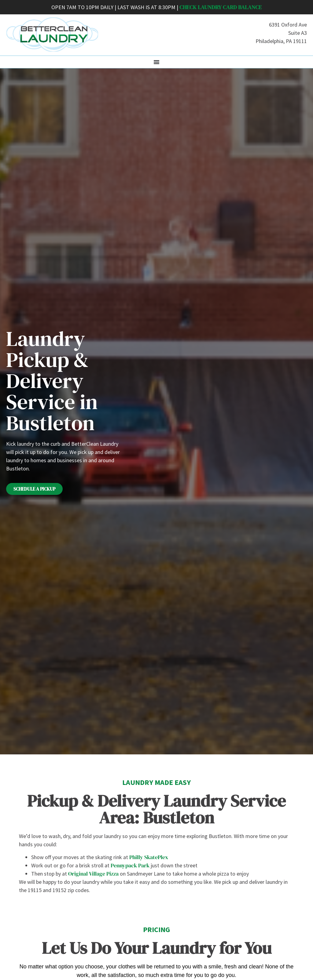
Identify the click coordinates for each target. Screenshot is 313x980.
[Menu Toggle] (156, 62)
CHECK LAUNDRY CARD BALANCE (221, 7)
